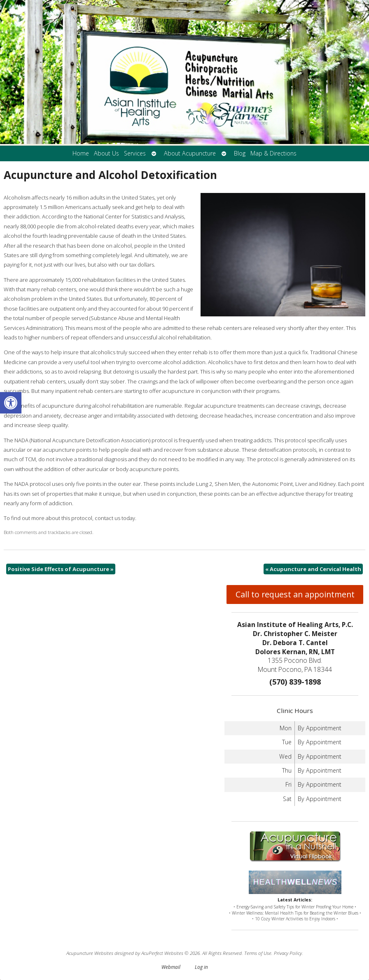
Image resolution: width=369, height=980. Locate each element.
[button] (11, 403)
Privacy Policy (288, 953)
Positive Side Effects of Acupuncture (61, 569)
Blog (240, 153)
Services (135, 153)
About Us (106, 153)
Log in (201, 967)
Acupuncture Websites (90, 953)
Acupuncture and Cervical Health (313, 569)
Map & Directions (273, 153)
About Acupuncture (190, 153)
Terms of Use (258, 953)
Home (81, 153)
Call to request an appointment (295, 594)
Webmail (171, 967)
